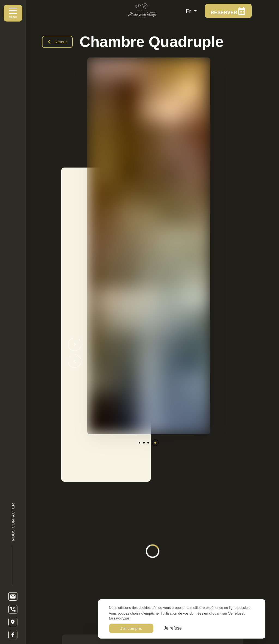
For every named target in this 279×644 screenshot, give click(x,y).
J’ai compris (131, 628)
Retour (58, 42)
